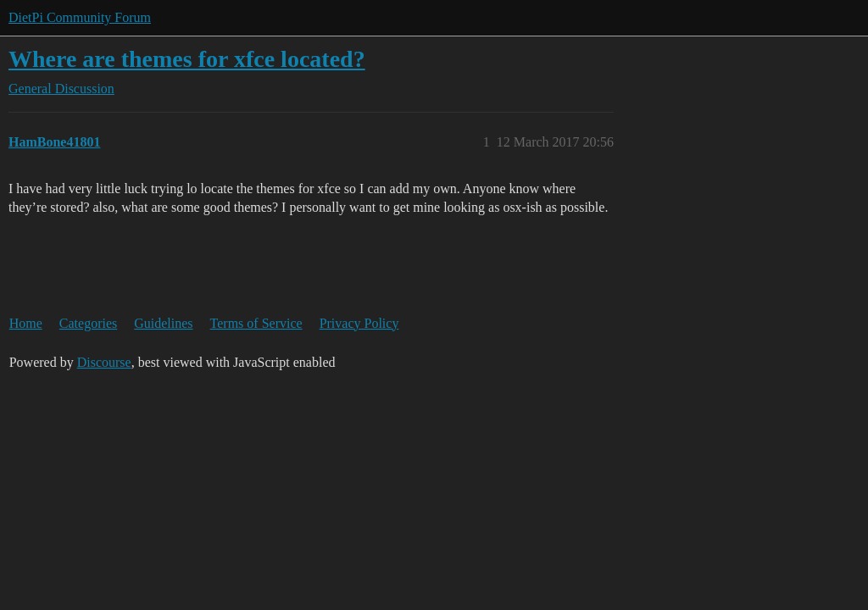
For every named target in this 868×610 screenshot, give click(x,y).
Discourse (104, 362)
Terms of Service (256, 323)
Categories (88, 323)
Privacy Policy (359, 323)
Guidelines (163, 323)
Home (26, 323)
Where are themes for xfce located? (187, 59)
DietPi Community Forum (80, 17)
